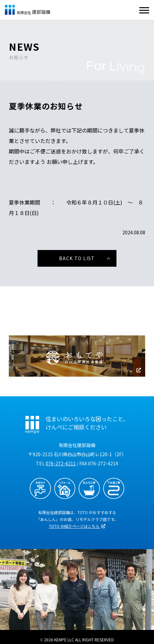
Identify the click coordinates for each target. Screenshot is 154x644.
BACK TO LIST (77, 258)
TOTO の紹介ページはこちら (77, 526)
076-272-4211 (61, 463)
